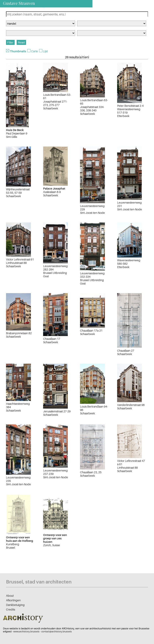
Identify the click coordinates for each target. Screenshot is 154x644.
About (10, 596)
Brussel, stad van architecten (39, 582)
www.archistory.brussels (26, 631)
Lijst (45, 51)
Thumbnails (18, 51)
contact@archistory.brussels (57, 631)
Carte (34, 51)
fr (44, 8)
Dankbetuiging (15, 605)
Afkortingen (13, 600)
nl (50, 8)
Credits (11, 609)
